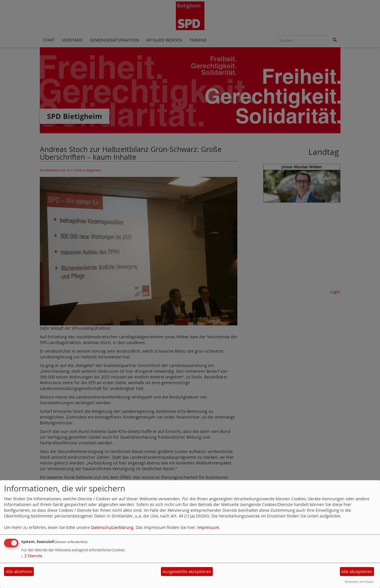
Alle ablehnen (19, 572)
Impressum (208, 527)
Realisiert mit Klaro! (359, 582)
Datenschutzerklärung (112, 527)
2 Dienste (32, 556)
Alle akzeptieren (357, 572)
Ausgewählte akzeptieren (187, 572)
